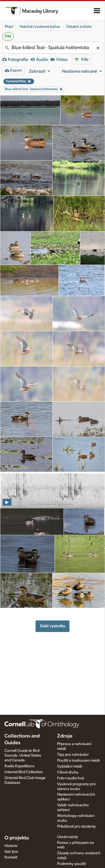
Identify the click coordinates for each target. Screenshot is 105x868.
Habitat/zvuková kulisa (40, 27)
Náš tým (11, 852)
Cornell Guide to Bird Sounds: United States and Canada (23, 755)
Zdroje (65, 736)
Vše (8, 36)
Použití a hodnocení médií (78, 761)
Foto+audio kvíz (71, 778)
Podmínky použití (71, 864)
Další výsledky (53, 626)
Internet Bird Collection (24, 772)
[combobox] (53, 48)
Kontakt (11, 857)
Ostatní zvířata (79, 27)
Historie (11, 846)
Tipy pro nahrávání (73, 755)
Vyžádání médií (70, 766)
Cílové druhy (68, 772)
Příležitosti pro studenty (76, 826)
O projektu (17, 838)
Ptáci (9, 27)
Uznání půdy (68, 837)
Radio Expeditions (19, 766)
